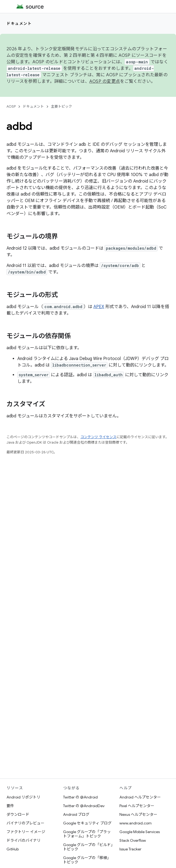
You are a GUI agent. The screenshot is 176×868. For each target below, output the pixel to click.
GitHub (13, 849)
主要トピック (61, 106)
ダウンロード (18, 814)
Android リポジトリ (23, 797)
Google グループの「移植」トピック (87, 860)
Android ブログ (76, 814)
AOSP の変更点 (105, 81)
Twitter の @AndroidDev (84, 806)
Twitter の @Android (80, 797)
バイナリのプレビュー (25, 823)
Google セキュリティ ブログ (87, 823)
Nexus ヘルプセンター (138, 814)
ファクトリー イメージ (26, 832)
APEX (99, 307)
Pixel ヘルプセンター (137, 806)
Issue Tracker (130, 849)
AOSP (11, 106)
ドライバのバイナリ (24, 840)
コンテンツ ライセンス (98, 437)
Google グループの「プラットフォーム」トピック (87, 834)
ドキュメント (19, 24)
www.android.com (136, 823)
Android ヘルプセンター (140, 797)
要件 (10, 806)
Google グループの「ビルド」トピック (88, 847)
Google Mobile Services (140, 832)
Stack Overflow (133, 840)
